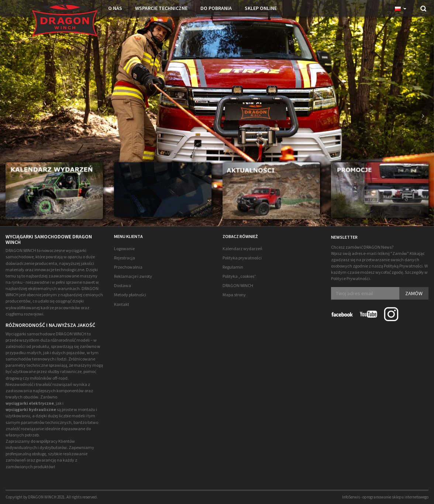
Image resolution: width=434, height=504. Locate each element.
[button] (9, 113)
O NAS (115, 8)
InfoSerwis (351, 497)
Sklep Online (261, 8)
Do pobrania (216, 8)
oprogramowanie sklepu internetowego (395, 497)
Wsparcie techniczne (161, 8)
